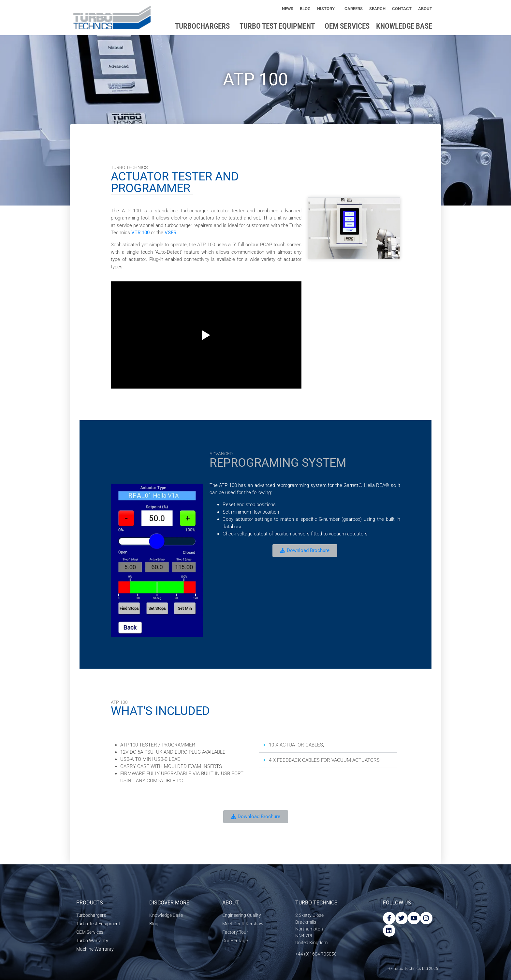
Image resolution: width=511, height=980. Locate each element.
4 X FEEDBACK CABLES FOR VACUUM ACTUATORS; (325, 760)
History (328, 9)
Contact (402, 9)
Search (377, 9)
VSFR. (171, 233)
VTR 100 (140, 233)
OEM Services (347, 26)
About (427, 9)
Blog (305, 9)
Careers (354, 9)
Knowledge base (406, 26)
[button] (328, 745)
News (288, 9)
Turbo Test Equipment (279, 26)
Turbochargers (204, 26)
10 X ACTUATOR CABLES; (296, 745)
